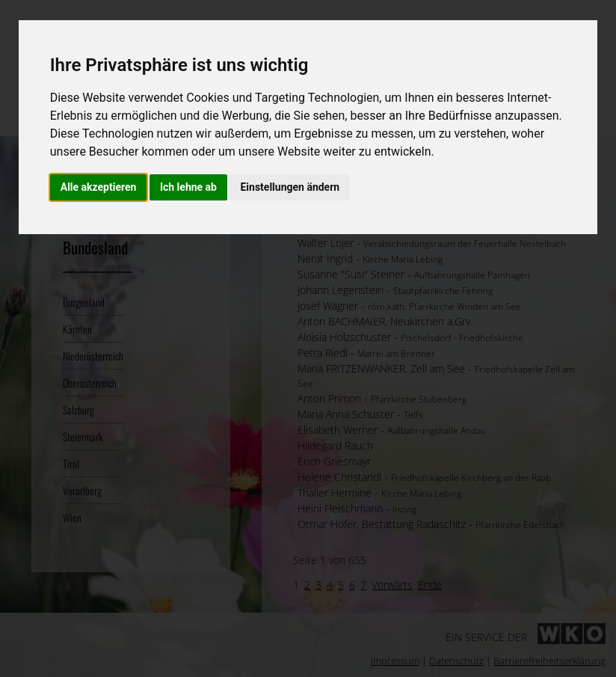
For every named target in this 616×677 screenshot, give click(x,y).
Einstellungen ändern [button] (290, 187)
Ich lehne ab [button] (188, 187)
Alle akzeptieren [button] (99, 187)
